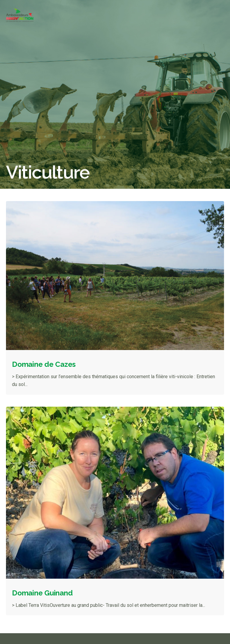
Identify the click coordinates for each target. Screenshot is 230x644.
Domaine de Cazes (44, 364)
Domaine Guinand (42, 593)
